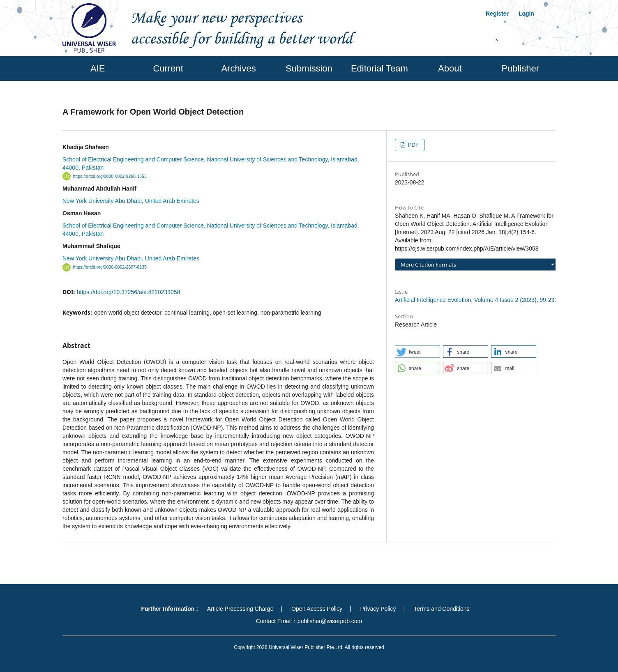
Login (526, 14)
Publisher (520, 68)
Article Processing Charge (240, 609)
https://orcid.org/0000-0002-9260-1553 (110, 176)
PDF (413, 145)
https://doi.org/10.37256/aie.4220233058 (128, 292)
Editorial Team (379, 68)
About (450, 68)
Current (168, 68)
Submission (309, 68)
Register (497, 14)
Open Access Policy (317, 609)
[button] (417, 352)
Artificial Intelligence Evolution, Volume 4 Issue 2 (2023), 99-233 (476, 300)
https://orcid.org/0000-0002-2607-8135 (110, 267)
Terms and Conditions (442, 609)
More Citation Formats (428, 265)
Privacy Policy (378, 609)
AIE (98, 68)
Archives (238, 68)
